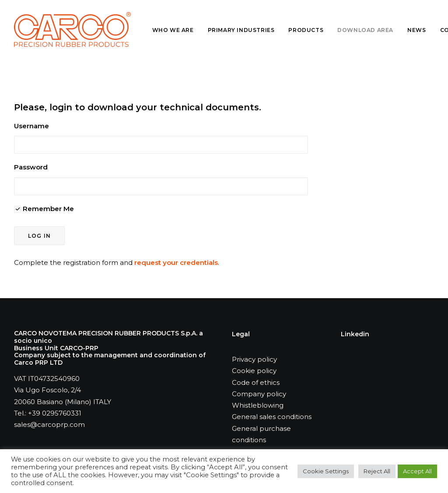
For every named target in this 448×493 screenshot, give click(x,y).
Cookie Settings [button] (326, 471)
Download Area (365, 30)
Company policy (259, 394)
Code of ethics (256, 382)
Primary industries (241, 30)
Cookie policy (254, 371)
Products (306, 30)
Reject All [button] (377, 471)
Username (31, 126)
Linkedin (355, 334)
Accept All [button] (417, 471)
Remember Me (44, 209)
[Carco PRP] (72, 29)
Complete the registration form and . (117, 262)
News (416, 30)
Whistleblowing (258, 405)
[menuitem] (176, 30)
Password (31, 167)
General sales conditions (272, 417)
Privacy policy (254, 359)
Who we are (173, 30)
